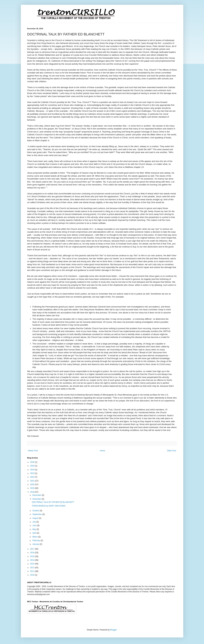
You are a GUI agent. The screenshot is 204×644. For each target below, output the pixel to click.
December (37, 495)
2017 (33, 549)
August (36, 518)
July (34, 522)
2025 (33, 466)
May (34, 529)
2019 (33, 488)
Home (102, 451)
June (35, 525)
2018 (33, 492)
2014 (33, 560)
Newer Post (33, 451)
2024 (33, 470)
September (37, 514)
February (36, 540)
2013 (33, 564)
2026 (33, 462)
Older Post (172, 451)
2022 (33, 477)
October (36, 511)
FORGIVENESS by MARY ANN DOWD (49, 506)
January (36, 544)
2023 (33, 473)
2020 (33, 484)
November (37, 499)
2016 (33, 553)
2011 (33, 571)
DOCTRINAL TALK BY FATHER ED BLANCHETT (53, 502)
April (35, 533)
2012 (33, 568)
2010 (33, 575)
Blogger (113, 630)
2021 (33, 481)
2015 (33, 556)
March (35, 537)
